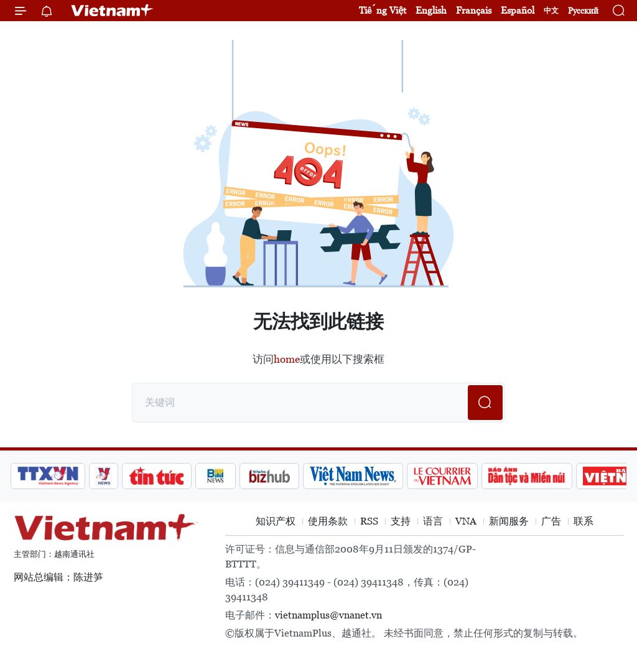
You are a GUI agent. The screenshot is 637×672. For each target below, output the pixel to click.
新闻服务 (509, 521)
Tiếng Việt (383, 10)
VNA (466, 521)
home (287, 359)
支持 (401, 521)
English (431, 10)
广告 (551, 521)
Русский (583, 11)
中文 (551, 11)
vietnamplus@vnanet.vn (328, 615)
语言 (433, 521)
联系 (584, 521)
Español (518, 10)
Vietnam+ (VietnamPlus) (113, 11)
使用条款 (328, 521)
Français (474, 10)
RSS (369, 521)
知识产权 (276, 521)
